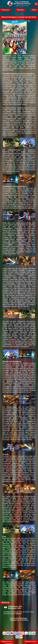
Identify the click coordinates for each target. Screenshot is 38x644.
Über (34, 10)
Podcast (5, 10)
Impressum (7, 641)
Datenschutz (31, 641)
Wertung (6, 602)
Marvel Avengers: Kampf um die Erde (19, 17)
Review (21, 10)
